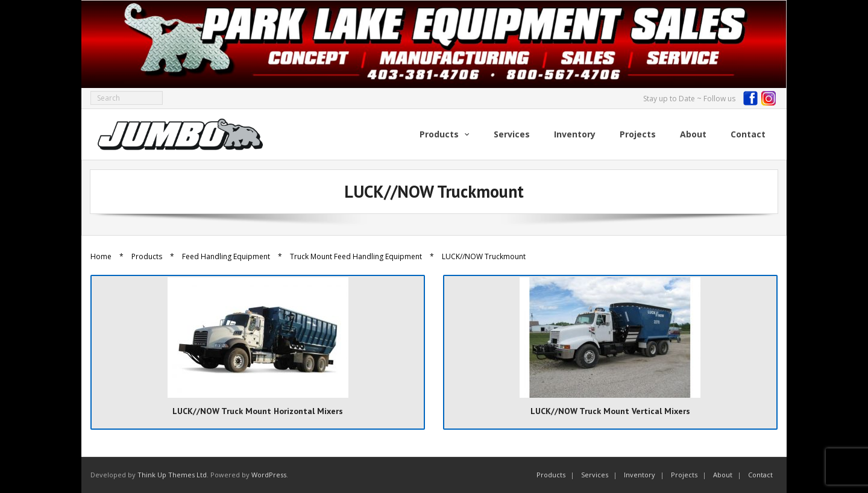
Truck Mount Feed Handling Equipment (356, 256)
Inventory (640, 475)
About (723, 475)
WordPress (269, 475)
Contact (760, 475)
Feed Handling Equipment (226, 256)
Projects (684, 475)
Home (101, 256)
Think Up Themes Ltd (172, 475)
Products (147, 256)
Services (595, 475)
